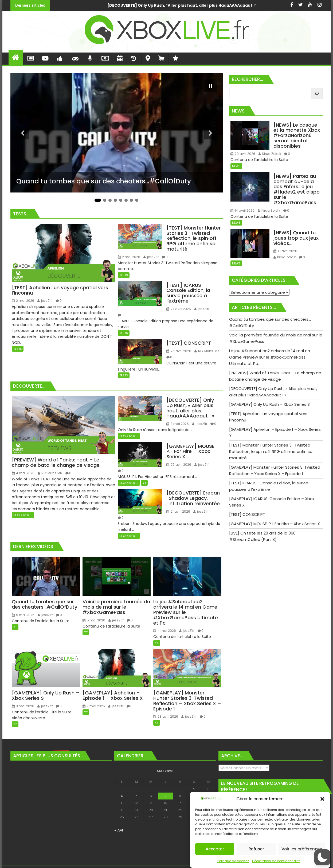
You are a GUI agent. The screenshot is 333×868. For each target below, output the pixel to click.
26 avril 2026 (179, 351)
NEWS (236, 166)
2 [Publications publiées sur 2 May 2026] (194, 789)
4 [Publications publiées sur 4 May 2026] (122, 796)
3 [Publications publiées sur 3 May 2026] (208, 789)
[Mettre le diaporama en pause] (210, 86)
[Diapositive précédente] (23, 133)
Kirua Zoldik (270, 154)
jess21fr (45, 301)
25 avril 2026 (179, 465)
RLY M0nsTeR (207, 351)
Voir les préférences (302, 849)
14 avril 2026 (242, 210)
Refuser (256, 849)
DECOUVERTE (23, 515)
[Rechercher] (317, 93)
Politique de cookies (233, 861)
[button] (322, 799)
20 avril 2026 (243, 154)
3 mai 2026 (178, 424)
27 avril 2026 (179, 309)
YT (144, 483)
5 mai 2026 (23, 615)
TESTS (18, 349)
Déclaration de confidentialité (276, 861)
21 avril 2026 (178, 511)
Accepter (215, 849)
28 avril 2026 (166, 716)
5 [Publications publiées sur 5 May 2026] (136, 796)
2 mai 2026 (23, 301)
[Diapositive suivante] (210, 133)
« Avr (119, 830)
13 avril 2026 (285, 251)
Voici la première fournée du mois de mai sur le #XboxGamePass (254, 5)
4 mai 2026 (23, 473)
